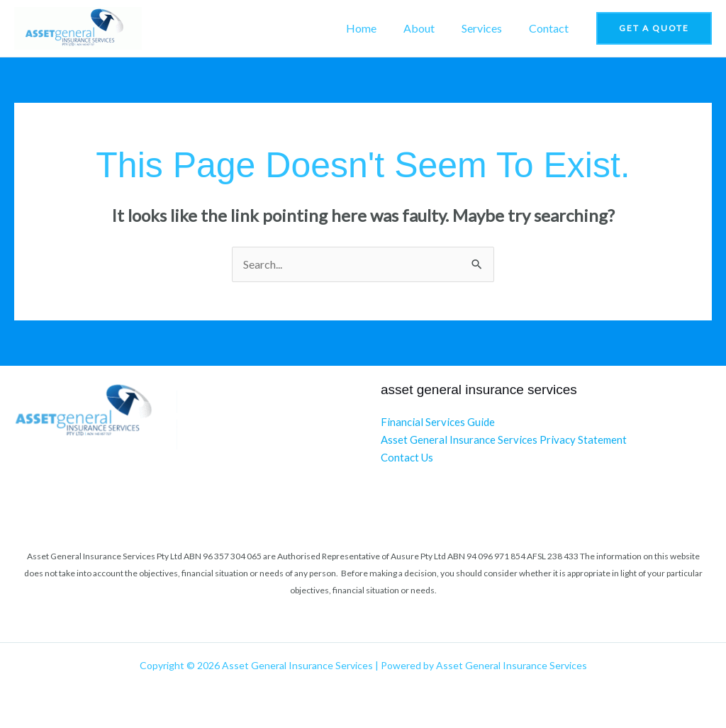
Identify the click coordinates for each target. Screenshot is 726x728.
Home (376, 28)
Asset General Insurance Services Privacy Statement (504, 439)
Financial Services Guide (438, 422)
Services (488, 28)
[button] (654, 28)
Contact (551, 28)
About (430, 28)
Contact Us (407, 456)
